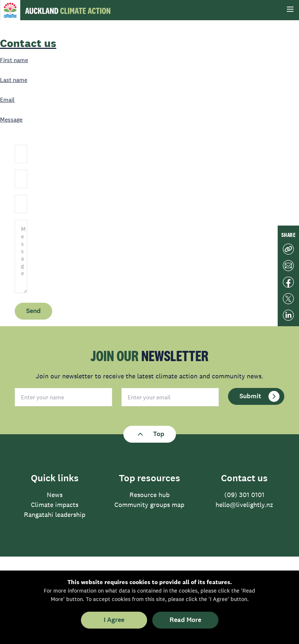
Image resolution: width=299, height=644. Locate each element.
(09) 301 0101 (244, 495)
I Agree (114, 620)
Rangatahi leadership (55, 515)
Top (149, 434)
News (55, 495)
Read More (185, 620)
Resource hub (149, 495)
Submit (259, 396)
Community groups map (149, 505)
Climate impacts (55, 505)
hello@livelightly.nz (244, 505)
